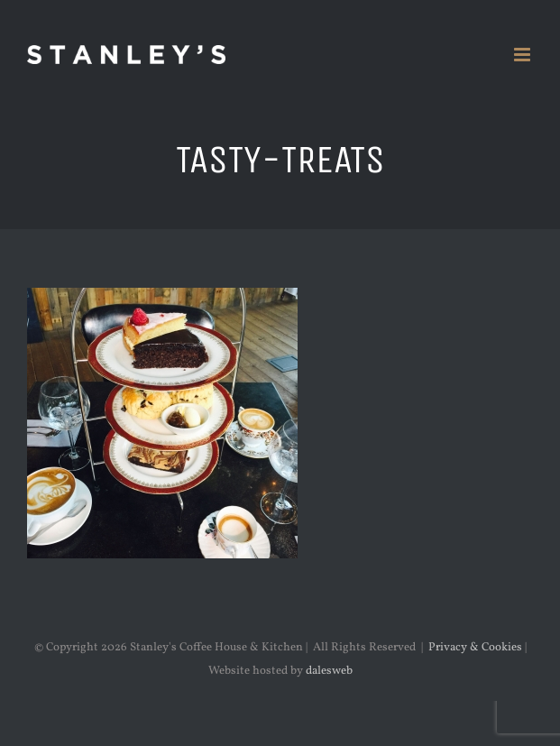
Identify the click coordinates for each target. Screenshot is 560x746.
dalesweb (329, 671)
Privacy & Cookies (475, 648)
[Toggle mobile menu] (523, 55)
